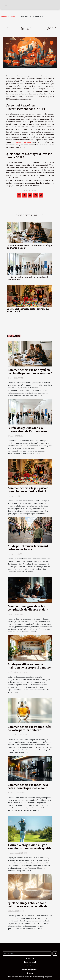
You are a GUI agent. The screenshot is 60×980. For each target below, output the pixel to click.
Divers (12, 16)
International (30, 962)
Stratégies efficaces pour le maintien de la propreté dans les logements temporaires (29, 667)
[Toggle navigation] (6, 4)
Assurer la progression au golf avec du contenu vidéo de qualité (30, 847)
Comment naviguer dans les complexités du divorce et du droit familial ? (27, 609)
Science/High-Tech (30, 969)
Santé (30, 966)
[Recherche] (27, 953)
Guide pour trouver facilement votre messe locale (28, 548)
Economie (30, 958)
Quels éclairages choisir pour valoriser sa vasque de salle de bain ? (27, 906)
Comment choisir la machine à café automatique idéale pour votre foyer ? (28, 788)
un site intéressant (24, 142)
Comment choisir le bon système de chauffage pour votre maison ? (29, 247)
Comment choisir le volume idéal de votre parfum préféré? (29, 728)
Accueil (4, 16)
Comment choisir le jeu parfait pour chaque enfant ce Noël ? (28, 310)
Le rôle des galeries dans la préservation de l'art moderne (28, 278)
